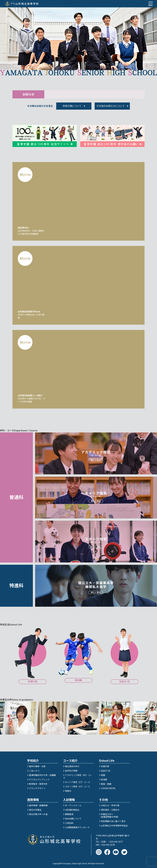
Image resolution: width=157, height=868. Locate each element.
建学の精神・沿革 (37, 766)
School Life (107, 760)
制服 (103, 774)
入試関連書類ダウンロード (77, 827)
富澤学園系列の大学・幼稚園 (42, 774)
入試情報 (69, 799)
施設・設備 (106, 783)
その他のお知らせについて (110, 106)
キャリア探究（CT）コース (78, 781)
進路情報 (33, 799)
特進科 (68, 790)
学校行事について (72, 106)
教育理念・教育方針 (38, 783)
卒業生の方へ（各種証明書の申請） (109, 815)
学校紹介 (33, 760)
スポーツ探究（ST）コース (78, 786)
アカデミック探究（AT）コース (78, 776)
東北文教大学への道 (38, 814)
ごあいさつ (34, 770)
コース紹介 (70, 760)
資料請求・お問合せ (110, 809)
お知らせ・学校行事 (110, 805)
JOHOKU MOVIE (108, 788)
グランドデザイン (37, 788)
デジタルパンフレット (39, 779)
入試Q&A (69, 822)
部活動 (104, 779)
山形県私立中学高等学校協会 (114, 825)
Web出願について (73, 818)
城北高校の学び (72, 766)
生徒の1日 (106, 770)
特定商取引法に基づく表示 (113, 821)
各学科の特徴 (71, 770)
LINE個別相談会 (72, 809)
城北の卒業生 (35, 809)
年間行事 (105, 766)
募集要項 (69, 814)
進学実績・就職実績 (38, 805)
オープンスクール (73, 805)
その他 (103, 799)
